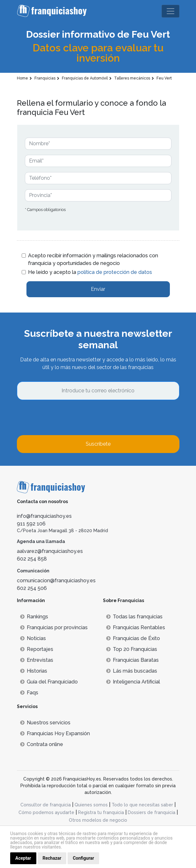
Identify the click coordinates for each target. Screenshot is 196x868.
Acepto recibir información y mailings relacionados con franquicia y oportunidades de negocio (93, 259)
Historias (34, 671)
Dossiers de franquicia (152, 812)
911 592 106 (31, 524)
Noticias (33, 638)
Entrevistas (37, 660)
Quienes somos (91, 805)
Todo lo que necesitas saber (142, 805)
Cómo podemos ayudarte (46, 812)
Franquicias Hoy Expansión (55, 733)
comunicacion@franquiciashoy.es (56, 581)
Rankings (34, 617)
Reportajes (37, 649)
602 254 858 (32, 559)
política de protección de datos (115, 272)
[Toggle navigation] (171, 11)
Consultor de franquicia (46, 805)
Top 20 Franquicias (132, 649)
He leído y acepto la (90, 272)
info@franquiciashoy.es (44, 516)
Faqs (29, 693)
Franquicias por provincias (54, 627)
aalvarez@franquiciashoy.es (50, 551)
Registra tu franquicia (101, 812)
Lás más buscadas (132, 671)
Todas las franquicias (134, 617)
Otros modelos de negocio (98, 820)
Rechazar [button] (52, 858)
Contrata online (42, 744)
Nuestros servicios (45, 723)
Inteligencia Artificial (133, 682)
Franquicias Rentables (136, 627)
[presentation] (65, 418)
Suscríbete (98, 444)
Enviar (98, 289)
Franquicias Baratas (132, 660)
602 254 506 (32, 588)
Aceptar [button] (23, 858)
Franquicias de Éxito (133, 638)
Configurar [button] (83, 858)
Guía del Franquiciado (49, 682)
